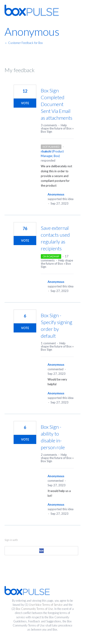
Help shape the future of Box (56, 127)
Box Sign (46, 132)
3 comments (49, 125)
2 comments (49, 455)
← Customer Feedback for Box (24, 43)
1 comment (48, 343)
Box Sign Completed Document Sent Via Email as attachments (57, 104)
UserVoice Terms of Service (46, 605)
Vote (25, 103)
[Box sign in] (41, 551)
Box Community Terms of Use (34, 609)
